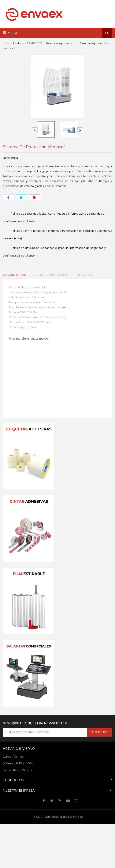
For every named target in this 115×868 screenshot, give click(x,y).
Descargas (84, 275)
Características (14, 275)
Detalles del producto (51, 275)
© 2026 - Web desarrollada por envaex (57, 817)
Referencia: (11, 158)
